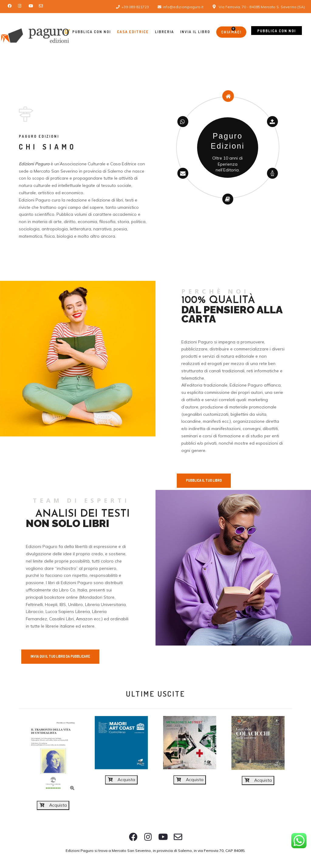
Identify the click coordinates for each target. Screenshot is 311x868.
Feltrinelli (34, 604)
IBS (63, 604)
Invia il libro (195, 32)
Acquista (53, 805)
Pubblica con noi (277, 31)
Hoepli (51, 604)
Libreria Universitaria (105, 604)
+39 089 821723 (135, 7)
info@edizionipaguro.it (183, 7)
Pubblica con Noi (88, 32)
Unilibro (75, 604)
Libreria (164, 32)
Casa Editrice (133, 32)
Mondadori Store (97, 597)
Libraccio (35, 611)
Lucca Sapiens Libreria (68, 611)
